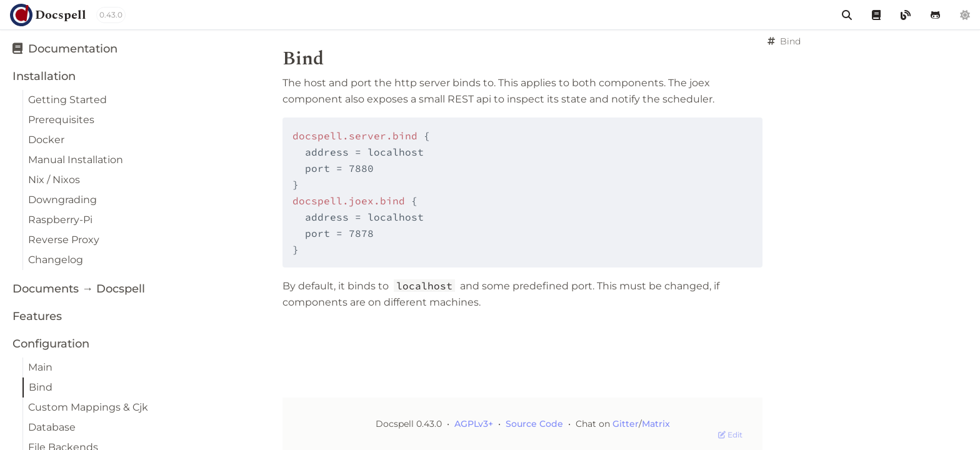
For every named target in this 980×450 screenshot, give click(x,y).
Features (37, 316)
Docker (46, 140)
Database (52, 427)
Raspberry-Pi (60, 220)
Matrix (656, 424)
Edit (730, 435)
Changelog (56, 260)
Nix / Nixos (54, 180)
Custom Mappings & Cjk (88, 407)
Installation (44, 76)
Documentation (65, 49)
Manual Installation (76, 160)
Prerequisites (61, 120)
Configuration (51, 344)
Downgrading (62, 200)
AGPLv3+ (474, 424)
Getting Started (67, 100)
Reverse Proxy (64, 240)
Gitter (626, 424)
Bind (41, 387)
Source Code (536, 424)
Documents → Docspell (79, 289)
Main (40, 367)
